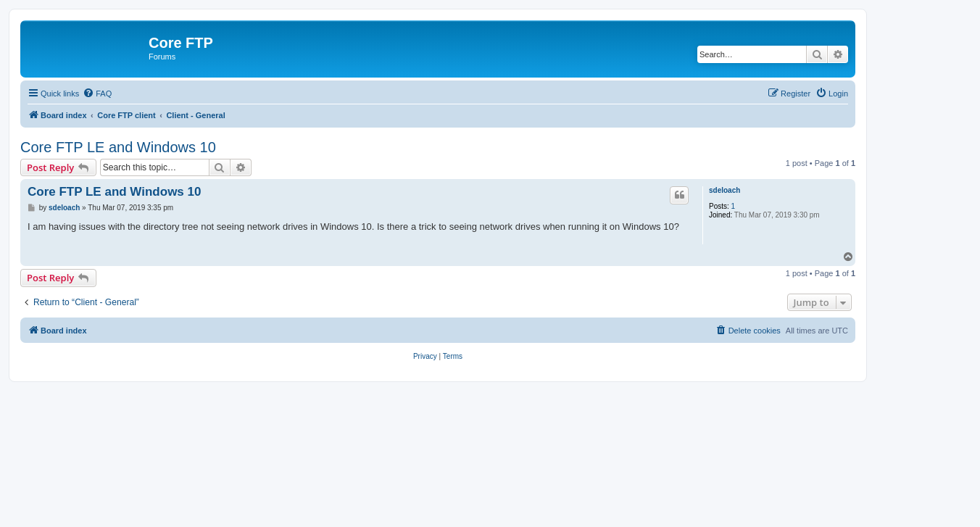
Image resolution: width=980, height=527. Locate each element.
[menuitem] (97, 94)
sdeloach (724, 190)
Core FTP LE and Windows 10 (118, 147)
